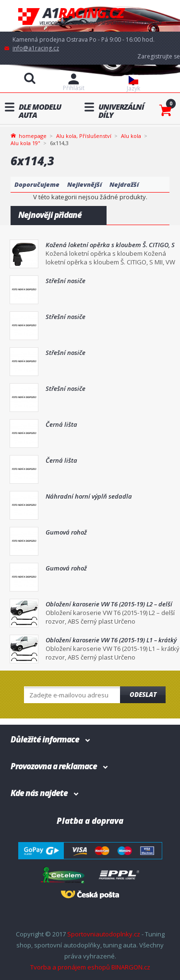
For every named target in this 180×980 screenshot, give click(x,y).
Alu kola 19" (25, 143)
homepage (33, 135)
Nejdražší (124, 184)
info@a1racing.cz (36, 48)
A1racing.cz (90, 16)
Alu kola (131, 136)
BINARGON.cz (131, 967)
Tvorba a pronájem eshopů (70, 967)
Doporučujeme (37, 184)
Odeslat (143, 695)
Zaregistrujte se (159, 56)
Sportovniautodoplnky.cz (104, 934)
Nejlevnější (84, 184)
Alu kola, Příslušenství (84, 136)
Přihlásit (74, 88)
